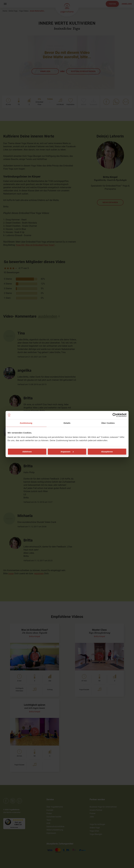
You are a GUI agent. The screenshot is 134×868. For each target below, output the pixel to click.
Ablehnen (27, 451)
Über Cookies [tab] (108, 423)
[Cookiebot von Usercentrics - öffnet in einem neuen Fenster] (115, 415)
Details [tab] (67, 423)
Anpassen (67, 451)
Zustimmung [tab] (26, 423)
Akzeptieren (107, 451)
